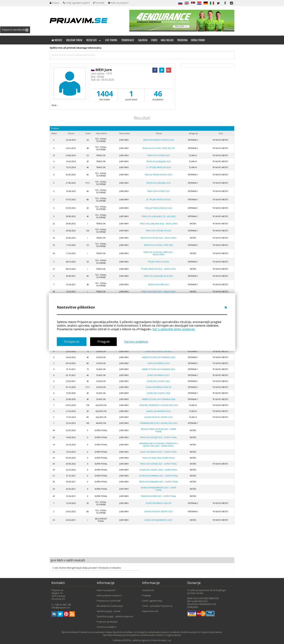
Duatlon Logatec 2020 (159, 393)
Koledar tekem (74, 40)
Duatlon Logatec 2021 (159, 381)
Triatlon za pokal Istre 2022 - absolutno (158, 253)
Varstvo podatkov (136, 342)
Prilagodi (104, 342)
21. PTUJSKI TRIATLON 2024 (158, 167)
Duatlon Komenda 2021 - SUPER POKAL (158, 476)
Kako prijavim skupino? (109, 595)
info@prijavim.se (61, 607)
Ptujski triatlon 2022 (158, 262)
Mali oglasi (167, 40)
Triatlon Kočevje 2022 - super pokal (158, 464)
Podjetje (147, 595)
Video (154, 40)
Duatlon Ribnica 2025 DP (158, 503)
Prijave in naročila (15, 30)
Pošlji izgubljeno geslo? (76, 3)
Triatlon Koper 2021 (159, 284)
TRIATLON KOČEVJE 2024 (158, 155)
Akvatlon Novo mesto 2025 (158, 512)
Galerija (143, 40)
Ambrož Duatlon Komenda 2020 (159, 399)
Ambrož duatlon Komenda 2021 (159, 369)
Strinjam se (72, 342)
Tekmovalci (128, 40)
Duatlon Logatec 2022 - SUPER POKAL (159, 470)
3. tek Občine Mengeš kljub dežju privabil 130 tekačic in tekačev (87, 568)
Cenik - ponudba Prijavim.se (157, 606)
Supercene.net (150, 611)
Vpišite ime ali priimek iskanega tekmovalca (76, 48)
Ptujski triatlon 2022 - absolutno (158, 269)
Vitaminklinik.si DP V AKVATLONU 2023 (159, 423)
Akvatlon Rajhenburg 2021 (158, 520)
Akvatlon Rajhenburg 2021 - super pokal (158, 489)
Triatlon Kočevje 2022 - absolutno (158, 238)
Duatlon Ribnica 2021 (159, 375)
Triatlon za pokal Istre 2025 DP (159, 148)
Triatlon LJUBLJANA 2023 (159, 183)
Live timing (111, 40)
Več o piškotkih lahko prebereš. (174, 329)
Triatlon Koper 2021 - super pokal (159, 496)
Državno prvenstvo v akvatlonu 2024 (159, 405)
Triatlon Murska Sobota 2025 (159, 140)
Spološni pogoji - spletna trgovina (115, 616)
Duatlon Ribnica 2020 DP (158, 387)
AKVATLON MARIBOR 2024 (159, 411)
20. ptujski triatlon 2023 (158, 200)
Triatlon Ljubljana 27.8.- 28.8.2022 (159, 216)
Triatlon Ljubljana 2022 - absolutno (159, 224)
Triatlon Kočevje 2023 (158, 191)
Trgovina (182, 40)
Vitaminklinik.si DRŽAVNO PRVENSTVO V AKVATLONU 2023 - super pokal (159, 445)
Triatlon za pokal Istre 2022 (158, 245)
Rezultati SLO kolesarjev (110, 606)
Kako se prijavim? (118, 3)
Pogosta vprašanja (107, 622)
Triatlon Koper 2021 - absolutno (159, 292)
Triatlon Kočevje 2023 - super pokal (158, 437)
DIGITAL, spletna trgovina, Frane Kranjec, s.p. (147, 640)
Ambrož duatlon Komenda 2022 (159, 357)
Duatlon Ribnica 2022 (159, 363)
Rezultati (94, 40)
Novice (57, 40)
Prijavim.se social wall (109, 601)
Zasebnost (148, 590)
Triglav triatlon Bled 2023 (158, 175)
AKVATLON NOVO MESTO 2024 (158, 417)
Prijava (54, 3)
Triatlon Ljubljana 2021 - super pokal (159, 482)
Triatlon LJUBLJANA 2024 (159, 161)
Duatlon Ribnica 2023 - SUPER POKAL (159, 452)
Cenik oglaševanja (152, 601)
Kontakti (99, 3)
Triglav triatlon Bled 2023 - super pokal (158, 430)
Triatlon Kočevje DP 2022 (159, 231)
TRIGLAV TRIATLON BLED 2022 (158, 208)
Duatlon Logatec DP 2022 (158, 351)
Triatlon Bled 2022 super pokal (159, 458)
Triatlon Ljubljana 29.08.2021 (159, 276)
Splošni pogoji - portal (108, 611)
